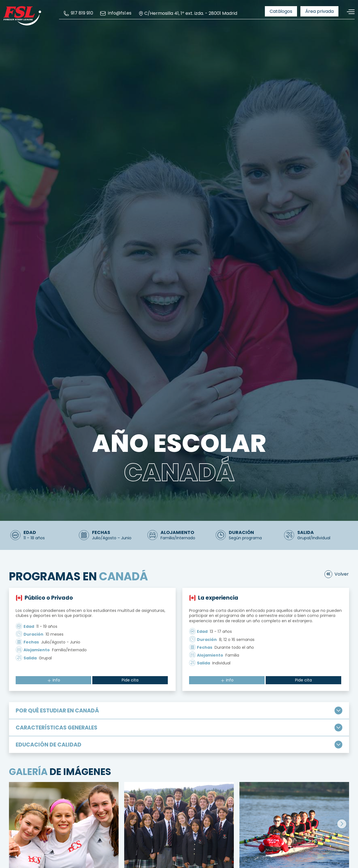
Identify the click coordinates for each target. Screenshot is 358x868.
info (54, 680)
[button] (342, 824)
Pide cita (130, 680)
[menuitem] (78, 13)
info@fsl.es (116, 13)
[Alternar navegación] (349, 12)
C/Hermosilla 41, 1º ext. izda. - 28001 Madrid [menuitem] (188, 13)
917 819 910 (78, 13)
